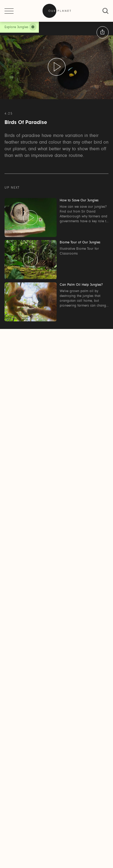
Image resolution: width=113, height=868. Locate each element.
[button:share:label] (102, 32)
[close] (105, 11)
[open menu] (9, 11)
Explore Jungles (16, 27)
